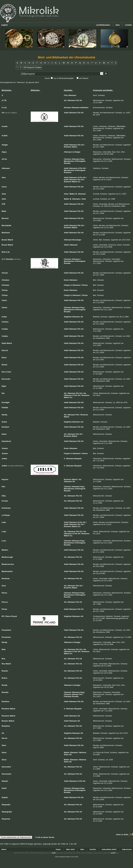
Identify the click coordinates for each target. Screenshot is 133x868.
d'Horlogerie (80, 161)
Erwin (66, 280)
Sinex (66, 755)
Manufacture (69, 161)
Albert (66, 245)
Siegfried (68, 317)
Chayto (67, 285)
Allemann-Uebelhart (80, 108)
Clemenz (68, 159)
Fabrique (68, 696)
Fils (77, 100)
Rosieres (68, 182)
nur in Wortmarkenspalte (64, 78)
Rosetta (67, 163)
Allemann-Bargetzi (74, 459)
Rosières (68, 147)
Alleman (75, 694)
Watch (75, 147)
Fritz (66, 95)
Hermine (67, 108)
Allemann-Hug (78, 159)
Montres (83, 752)
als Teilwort (84, 78)
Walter (72, 194)
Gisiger (77, 152)
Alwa (66, 194)
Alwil (84, 199)
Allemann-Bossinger (73, 240)
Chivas (85, 285)
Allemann (72, 95)
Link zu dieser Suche (44, 837)
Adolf (66, 113)
